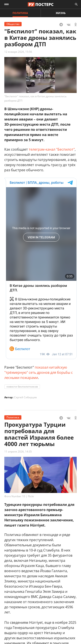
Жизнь (61, 13)
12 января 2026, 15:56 (18, 52)
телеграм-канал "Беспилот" (52, 149)
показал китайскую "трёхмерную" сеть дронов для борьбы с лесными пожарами (39, 372)
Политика (20, 13)
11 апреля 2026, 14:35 (18, 452)
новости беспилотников (22, 387)
